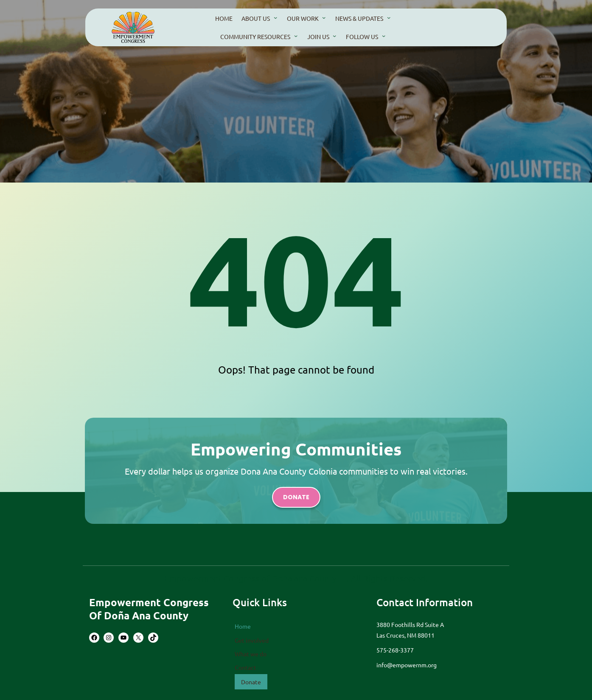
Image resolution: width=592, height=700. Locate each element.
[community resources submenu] (296, 36)
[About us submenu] (275, 17)
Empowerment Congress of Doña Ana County (149, 609)
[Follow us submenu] (384, 36)
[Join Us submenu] (334, 36)
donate (296, 497)
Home (243, 626)
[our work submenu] (324, 17)
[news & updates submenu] (389, 17)
